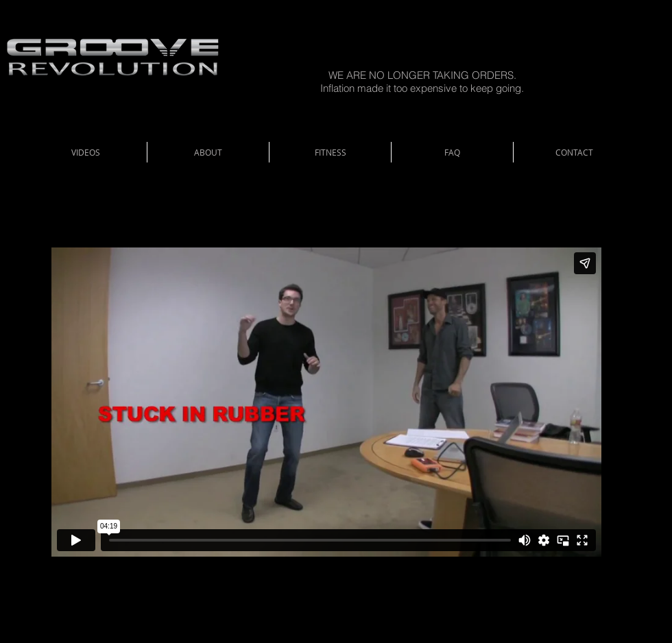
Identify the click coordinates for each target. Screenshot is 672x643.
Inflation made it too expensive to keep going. (422, 88)
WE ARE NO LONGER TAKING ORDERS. (422, 75)
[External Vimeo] (326, 402)
